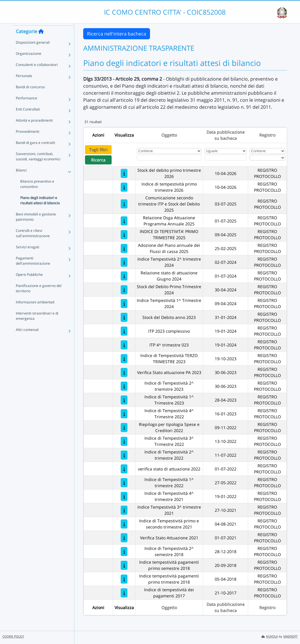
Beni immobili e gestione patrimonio (36, 227)
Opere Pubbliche (29, 284)
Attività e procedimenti (34, 130)
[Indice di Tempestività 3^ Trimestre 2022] (124, 441)
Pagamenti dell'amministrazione (33, 271)
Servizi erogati (28, 257)
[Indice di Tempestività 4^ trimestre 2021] (124, 496)
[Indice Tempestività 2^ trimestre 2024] (124, 262)
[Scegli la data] (226, 158)
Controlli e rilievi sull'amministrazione (33, 243)
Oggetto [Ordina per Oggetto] (169, 135)
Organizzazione (29, 63)
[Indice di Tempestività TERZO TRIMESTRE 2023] (124, 359)
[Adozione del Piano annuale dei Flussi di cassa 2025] (124, 248)
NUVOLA (270, 637)
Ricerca (98, 160)
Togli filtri (98, 150)
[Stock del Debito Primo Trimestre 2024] (124, 290)
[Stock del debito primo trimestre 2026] (124, 173)
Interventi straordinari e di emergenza (37, 326)
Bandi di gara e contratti (35, 153)
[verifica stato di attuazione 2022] (124, 469)
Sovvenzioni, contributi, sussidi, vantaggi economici (38, 166)
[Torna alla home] (41, 41)
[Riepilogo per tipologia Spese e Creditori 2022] (124, 428)
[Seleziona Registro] (267, 158)
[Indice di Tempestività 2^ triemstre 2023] (124, 386)
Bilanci (21, 180)
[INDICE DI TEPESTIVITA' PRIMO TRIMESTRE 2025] (124, 235)
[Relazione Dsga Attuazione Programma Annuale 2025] (124, 221)
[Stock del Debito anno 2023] (124, 317)
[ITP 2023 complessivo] (124, 331)
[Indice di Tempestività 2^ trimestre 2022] (124, 455)
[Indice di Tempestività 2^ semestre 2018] (124, 552)
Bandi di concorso (30, 97)
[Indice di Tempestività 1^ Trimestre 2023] (124, 400)
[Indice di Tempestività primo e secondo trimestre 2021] (124, 524)
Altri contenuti (27, 340)
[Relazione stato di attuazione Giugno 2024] (124, 276)
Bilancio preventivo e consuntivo (37, 194)
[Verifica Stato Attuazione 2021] (124, 538)
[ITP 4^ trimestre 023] (124, 345)
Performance (27, 108)
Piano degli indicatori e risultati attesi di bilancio (40, 210)
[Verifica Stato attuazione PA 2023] (124, 372)
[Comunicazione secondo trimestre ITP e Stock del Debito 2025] (124, 204)
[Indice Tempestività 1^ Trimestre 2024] (124, 304)
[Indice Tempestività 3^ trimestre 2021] (124, 510)
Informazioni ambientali (35, 312)
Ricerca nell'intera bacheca (117, 34)
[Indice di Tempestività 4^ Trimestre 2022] (124, 414)
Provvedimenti (28, 141)
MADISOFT (290, 637)
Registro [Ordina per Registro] (267, 135)
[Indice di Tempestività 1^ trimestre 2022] (124, 483)
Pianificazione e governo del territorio (39, 298)
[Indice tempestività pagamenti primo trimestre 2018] (124, 579)
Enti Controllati (28, 119)
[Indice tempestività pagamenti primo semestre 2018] (124, 565)
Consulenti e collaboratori (37, 75)
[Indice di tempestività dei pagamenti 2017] (124, 593)
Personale (24, 86)
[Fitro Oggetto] (169, 158)
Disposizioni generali (33, 52)
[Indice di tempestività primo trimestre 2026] (124, 187)
